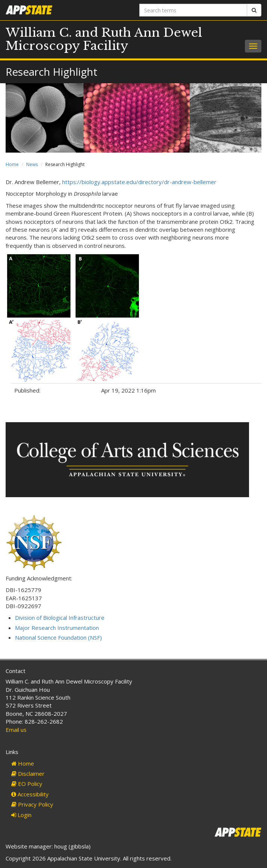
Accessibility (30, 794)
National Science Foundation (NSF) (58, 637)
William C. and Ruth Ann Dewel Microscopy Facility (104, 39)
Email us (16, 730)
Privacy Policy (32, 804)
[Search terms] (193, 10)
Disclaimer (28, 774)
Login (21, 815)
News (32, 164)
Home (12, 164)
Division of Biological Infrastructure (60, 618)
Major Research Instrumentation (57, 628)
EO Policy (27, 784)
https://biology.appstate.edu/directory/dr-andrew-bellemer (139, 182)
